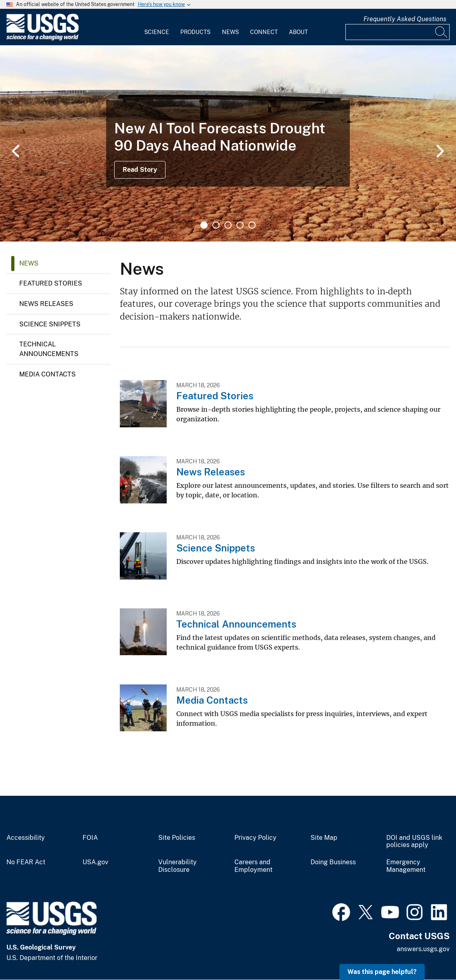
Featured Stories (51, 283)
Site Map (324, 838)
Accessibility (26, 838)
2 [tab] (216, 225)
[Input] (397, 32)
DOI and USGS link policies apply (414, 842)
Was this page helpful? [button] (382, 972)
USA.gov (95, 862)
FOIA (90, 838)
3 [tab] (228, 225)
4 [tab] (240, 225)
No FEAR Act (26, 862)
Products (195, 32)
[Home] (42, 39)
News (230, 32)
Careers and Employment (253, 866)
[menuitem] (157, 27)
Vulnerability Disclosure (178, 866)
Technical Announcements (49, 349)
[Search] (442, 32)
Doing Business (333, 862)
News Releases (46, 304)
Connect (264, 32)
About (298, 32)
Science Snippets (50, 324)
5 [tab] (252, 225)
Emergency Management (406, 866)
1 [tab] (204, 225)
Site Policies (177, 838)
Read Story (140, 170)
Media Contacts (47, 374)
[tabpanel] (228, 143)
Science (157, 32)
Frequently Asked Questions (405, 19)
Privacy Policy (255, 838)
